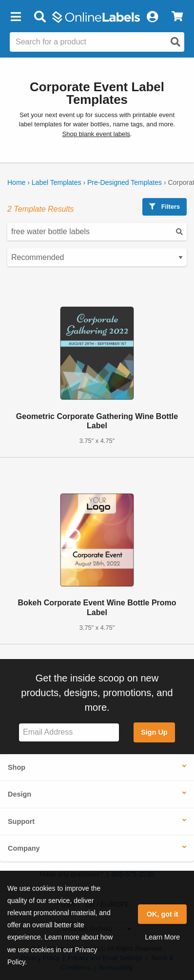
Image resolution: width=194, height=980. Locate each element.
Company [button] (24, 848)
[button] (16, 17)
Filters (165, 207)
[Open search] (175, 42)
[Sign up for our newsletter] (69, 732)
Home (16, 182)
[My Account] (152, 17)
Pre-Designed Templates (125, 182)
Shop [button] (17, 767)
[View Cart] (177, 17)
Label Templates (57, 182)
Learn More (162, 937)
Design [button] (19, 794)
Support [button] (21, 821)
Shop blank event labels (96, 134)
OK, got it (163, 914)
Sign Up (154, 732)
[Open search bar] (40, 17)
